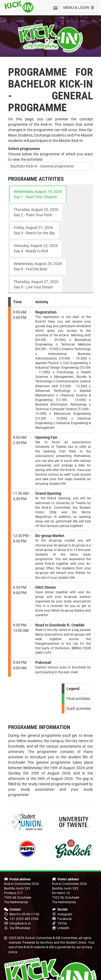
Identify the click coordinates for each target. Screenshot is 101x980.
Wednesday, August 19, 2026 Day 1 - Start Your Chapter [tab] (38, 194)
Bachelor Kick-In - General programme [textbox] (42, 166)
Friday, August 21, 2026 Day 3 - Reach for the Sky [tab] (34, 230)
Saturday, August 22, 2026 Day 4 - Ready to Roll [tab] (36, 248)
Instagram (65, 914)
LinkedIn (63, 928)
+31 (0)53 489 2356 (24, 919)
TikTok (62, 923)
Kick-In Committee (39, 938)
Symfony (47, 943)
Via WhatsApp (20, 928)
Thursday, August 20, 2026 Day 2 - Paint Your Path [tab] (36, 212)
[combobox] (50, 166)
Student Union (76, 943)
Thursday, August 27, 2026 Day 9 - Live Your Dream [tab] (36, 284)
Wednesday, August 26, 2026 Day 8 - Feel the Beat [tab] (38, 266)
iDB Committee (66, 938)
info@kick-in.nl (20, 923)
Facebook (65, 919)
